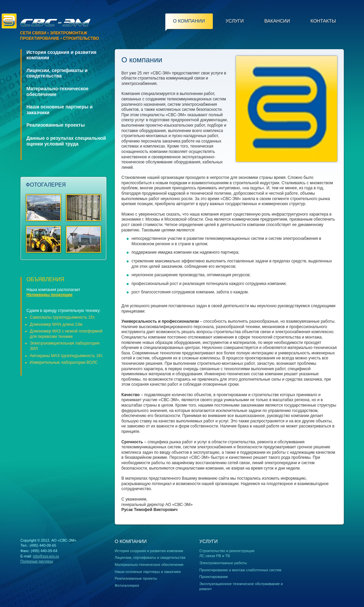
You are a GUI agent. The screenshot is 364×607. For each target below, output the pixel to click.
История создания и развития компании (149, 551)
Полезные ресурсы (37, 561)
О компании (189, 21)
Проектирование (214, 577)
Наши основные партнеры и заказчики (148, 572)
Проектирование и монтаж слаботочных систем (240, 570)
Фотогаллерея (127, 585)
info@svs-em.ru (46, 556)
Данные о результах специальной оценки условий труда (66, 141)
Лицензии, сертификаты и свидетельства (57, 73)
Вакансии (277, 21)
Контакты (323, 21)
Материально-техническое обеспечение (149, 565)
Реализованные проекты (56, 125)
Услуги (235, 21)
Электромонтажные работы (223, 563)
